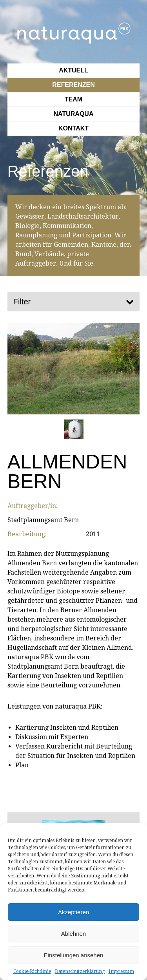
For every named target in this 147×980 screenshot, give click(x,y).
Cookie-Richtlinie (32, 971)
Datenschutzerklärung (80, 971)
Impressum (121, 971)
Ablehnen (73, 934)
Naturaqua (74, 114)
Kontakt (73, 128)
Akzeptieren (73, 912)
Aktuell (73, 70)
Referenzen (73, 85)
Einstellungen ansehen (74, 955)
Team (73, 99)
